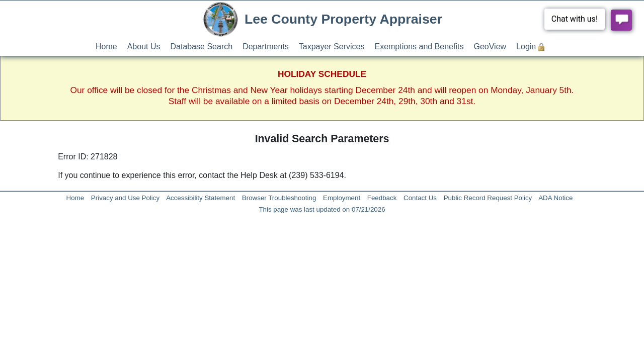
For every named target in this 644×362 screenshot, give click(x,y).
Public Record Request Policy (488, 198)
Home (106, 47)
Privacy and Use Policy (125, 198)
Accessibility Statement (200, 198)
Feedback (382, 198)
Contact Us (420, 198)
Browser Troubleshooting (279, 198)
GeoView (490, 47)
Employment (342, 198)
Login (526, 47)
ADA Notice (555, 198)
